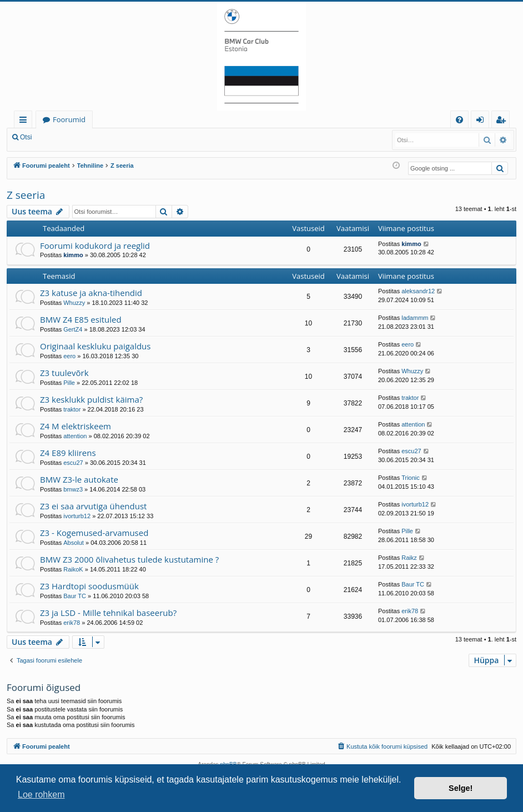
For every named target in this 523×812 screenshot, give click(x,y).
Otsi (26, 137)
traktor (72, 409)
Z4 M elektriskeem (76, 426)
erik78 (72, 623)
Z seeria (26, 195)
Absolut (74, 543)
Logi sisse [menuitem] (482, 121)
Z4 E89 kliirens (68, 453)
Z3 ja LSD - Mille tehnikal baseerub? (108, 613)
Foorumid (69, 119)
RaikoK (73, 569)
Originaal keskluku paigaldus (95, 346)
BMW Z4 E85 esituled (81, 319)
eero (69, 356)
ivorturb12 (77, 516)
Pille (69, 383)
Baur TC (75, 596)
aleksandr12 (418, 291)
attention (75, 436)
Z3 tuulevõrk (64, 373)
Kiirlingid (25, 121)
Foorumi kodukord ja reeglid (95, 245)
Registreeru (111, 137)
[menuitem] (459, 120)
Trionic (411, 478)
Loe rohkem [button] (41, 795)
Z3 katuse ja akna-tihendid (91, 293)
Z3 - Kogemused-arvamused (94, 533)
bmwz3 (73, 489)
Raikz (409, 558)
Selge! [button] (461, 788)
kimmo (73, 255)
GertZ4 (73, 329)
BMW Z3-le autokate (79, 479)
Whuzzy (74, 303)
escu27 (73, 463)
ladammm (415, 318)
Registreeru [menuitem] (503, 121)
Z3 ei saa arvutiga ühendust (93, 506)
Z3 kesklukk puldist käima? (91, 399)
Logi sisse (63, 137)
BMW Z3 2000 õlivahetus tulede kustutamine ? (129, 559)
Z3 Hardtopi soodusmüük (89, 586)
